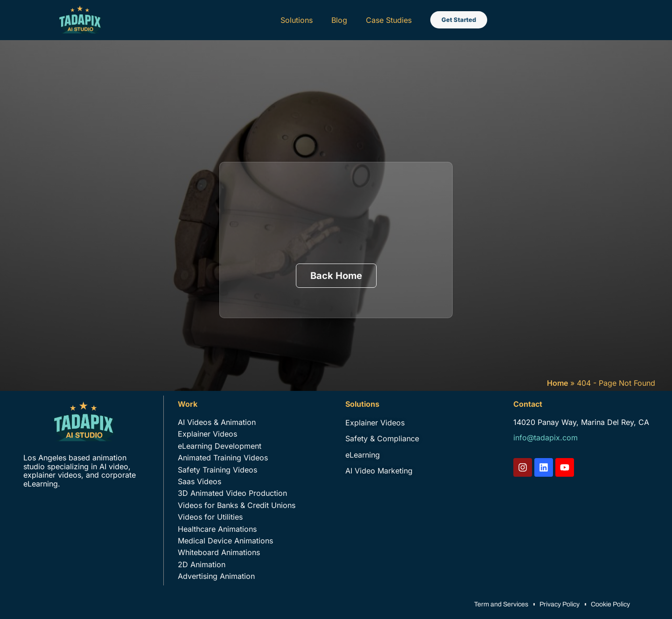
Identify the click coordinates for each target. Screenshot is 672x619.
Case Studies (389, 20)
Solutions (297, 20)
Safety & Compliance (382, 438)
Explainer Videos (375, 423)
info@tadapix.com (546, 438)
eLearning (363, 455)
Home (557, 383)
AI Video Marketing (379, 471)
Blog (339, 20)
